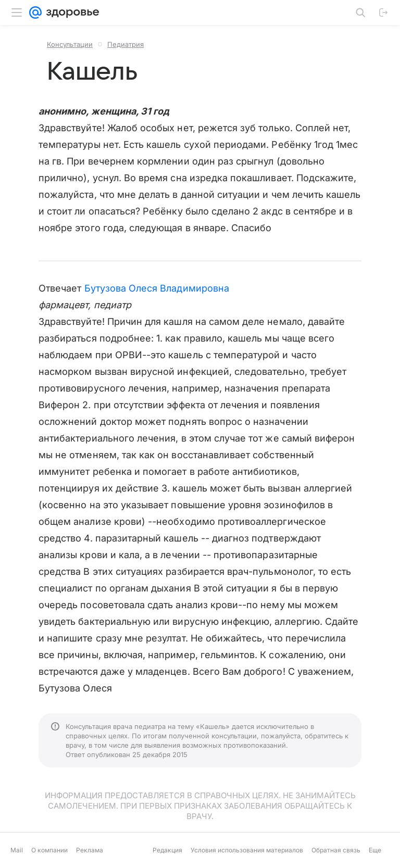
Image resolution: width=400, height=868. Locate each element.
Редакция (167, 850)
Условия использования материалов (247, 850)
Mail (17, 850)
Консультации (70, 44)
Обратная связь (336, 850)
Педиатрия (126, 44)
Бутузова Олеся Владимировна (157, 288)
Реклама (90, 850)
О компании (49, 850)
